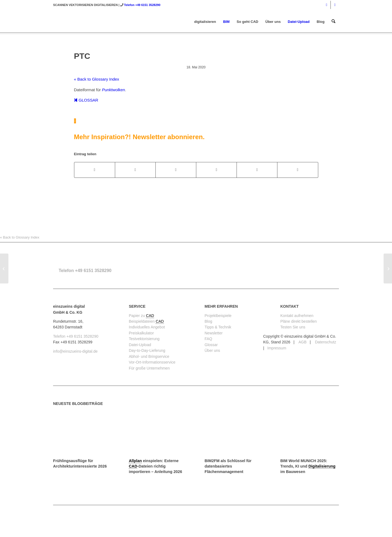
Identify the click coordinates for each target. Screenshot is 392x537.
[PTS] (4, 268)
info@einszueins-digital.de (75, 351)
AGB (302, 342)
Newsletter (214, 333)
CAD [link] (150, 316)
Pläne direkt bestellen (299, 321)
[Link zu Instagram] (327, 5)
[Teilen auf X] (135, 170)
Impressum (277, 348)
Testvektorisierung (144, 339)
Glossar (211, 345)
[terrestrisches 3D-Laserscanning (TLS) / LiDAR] (388, 268)
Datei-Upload (140, 345)
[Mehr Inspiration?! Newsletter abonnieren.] (75, 121)
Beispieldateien (142, 321)
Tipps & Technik (218, 327)
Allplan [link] (135, 461)
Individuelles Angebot (147, 327)
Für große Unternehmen (149, 368)
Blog (209, 321)
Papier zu (137, 316)
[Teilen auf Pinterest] (216, 170)
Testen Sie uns (293, 327)
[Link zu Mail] (335, 5)
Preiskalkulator (141, 333)
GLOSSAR (86, 100)
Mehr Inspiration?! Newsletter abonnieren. (139, 137)
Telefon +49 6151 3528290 (142, 5)
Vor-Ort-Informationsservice (152, 362)
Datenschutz (325, 342)
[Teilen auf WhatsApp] (176, 170)
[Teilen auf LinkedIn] (257, 170)
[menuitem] (205, 22)
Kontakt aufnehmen (297, 316)
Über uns (212, 350)
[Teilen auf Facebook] (95, 170)
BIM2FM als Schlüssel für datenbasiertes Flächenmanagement (228, 466)
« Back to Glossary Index (97, 79)
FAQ (209, 339)
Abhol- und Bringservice (149, 356)
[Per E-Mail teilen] (298, 170)
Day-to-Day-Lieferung (147, 350)
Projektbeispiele (218, 316)
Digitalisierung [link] (322, 466)
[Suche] (334, 22)
